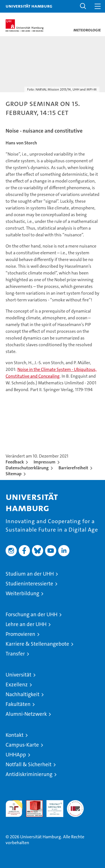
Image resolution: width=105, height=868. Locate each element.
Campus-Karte (22, 745)
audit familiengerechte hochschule (14, 809)
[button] (83, 6)
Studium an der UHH (30, 574)
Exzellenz (17, 685)
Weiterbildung (22, 593)
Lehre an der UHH (26, 624)
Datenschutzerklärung (27, 468)
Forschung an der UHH (32, 614)
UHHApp (16, 755)
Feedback (15, 462)
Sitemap (14, 474)
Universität (18, 675)
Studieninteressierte (29, 584)
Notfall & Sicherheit (29, 764)
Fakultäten (18, 704)
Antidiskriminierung (29, 774)
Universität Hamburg (29, 6)
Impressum (45, 462)
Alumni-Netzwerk (26, 714)
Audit (31, 803)
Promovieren (20, 634)
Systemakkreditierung (75, 803)
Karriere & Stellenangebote (37, 644)
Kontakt (15, 735)
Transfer (15, 654)
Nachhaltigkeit (23, 694)
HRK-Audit (52, 806)
